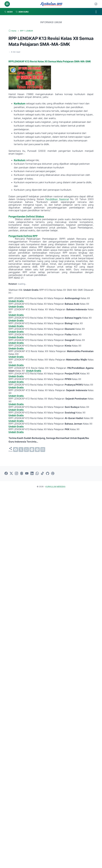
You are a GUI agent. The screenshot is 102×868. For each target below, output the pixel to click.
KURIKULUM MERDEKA (55, 487)
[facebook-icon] (6, 474)
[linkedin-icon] (32, 474)
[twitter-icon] (11, 474)
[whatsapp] (26, 450)
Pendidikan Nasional (57, 199)
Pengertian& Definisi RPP (23, 236)
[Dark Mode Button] (96, 4)
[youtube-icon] (27, 474)
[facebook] (16, 450)
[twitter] (21, 450)
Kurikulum (20, 103)
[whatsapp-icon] (37, 474)
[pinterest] (37, 450)
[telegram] (32, 450)
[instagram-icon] (16, 474)
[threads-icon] (22, 474)
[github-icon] (48, 474)
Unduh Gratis (16, 301)
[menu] (7, 4)
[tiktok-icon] (42, 474)
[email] (43, 450)
